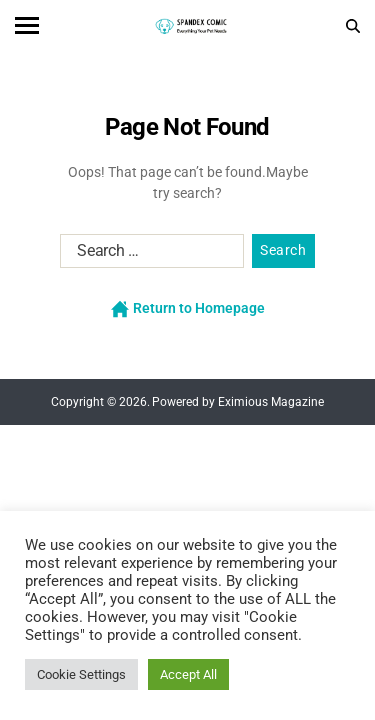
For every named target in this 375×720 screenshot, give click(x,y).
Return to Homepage (188, 309)
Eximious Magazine (271, 402)
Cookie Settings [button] (81, 674)
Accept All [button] (188, 674)
